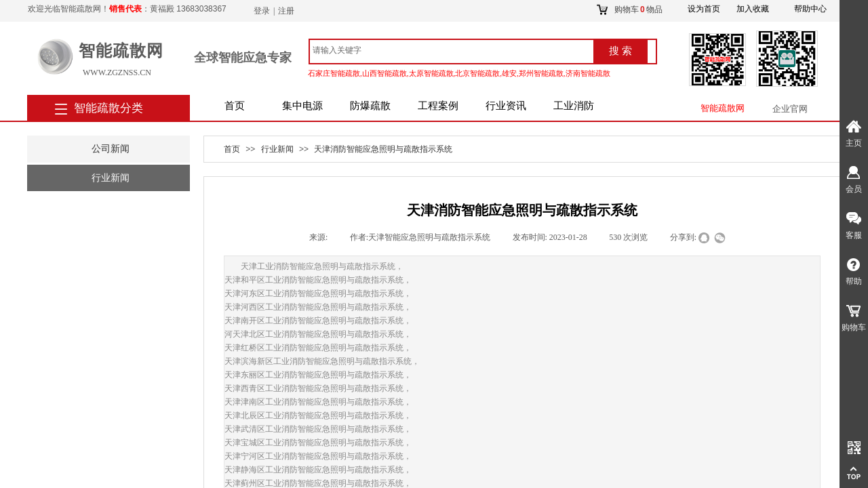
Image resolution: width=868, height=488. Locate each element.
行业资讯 (506, 106)
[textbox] (451, 50)
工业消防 (574, 106)
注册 (286, 11)
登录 (262, 11)
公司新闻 (111, 149)
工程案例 (438, 106)
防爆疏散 (370, 106)
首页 (235, 106)
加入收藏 (753, 9)
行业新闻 (277, 149)
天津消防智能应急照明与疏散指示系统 (383, 149)
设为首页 (704, 9)
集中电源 (302, 106)
